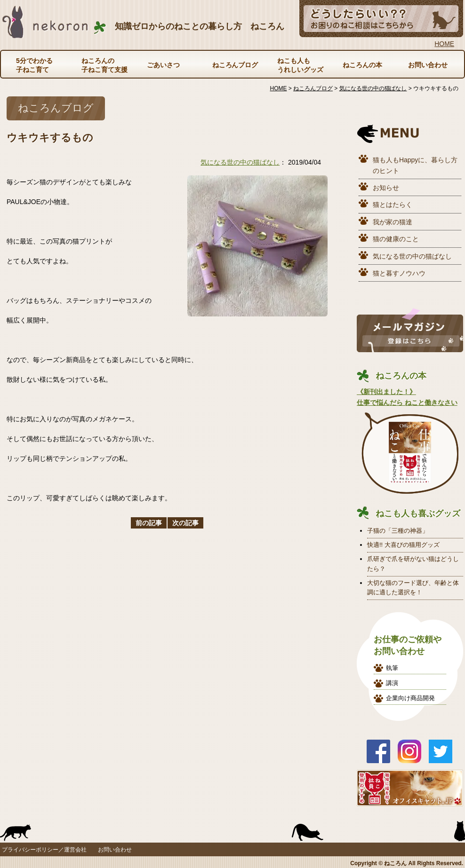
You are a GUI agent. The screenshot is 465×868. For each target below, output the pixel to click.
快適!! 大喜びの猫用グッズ (403, 545)
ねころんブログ (235, 65)
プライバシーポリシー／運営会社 (44, 850)
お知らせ (386, 188)
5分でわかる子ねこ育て (34, 65)
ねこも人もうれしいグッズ (300, 65)
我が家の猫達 (393, 222)
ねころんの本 (362, 65)
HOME (444, 44)
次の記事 (185, 523)
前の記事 (149, 523)
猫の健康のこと (396, 239)
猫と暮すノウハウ (399, 273)
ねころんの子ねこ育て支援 (104, 65)
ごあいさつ (163, 65)
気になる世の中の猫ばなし (240, 162)
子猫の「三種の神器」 (398, 531)
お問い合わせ (428, 65)
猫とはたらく (393, 205)
